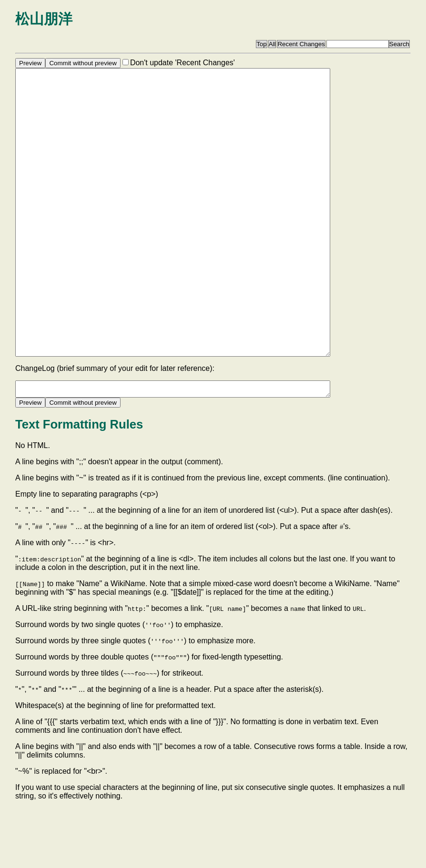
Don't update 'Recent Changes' (183, 63)
